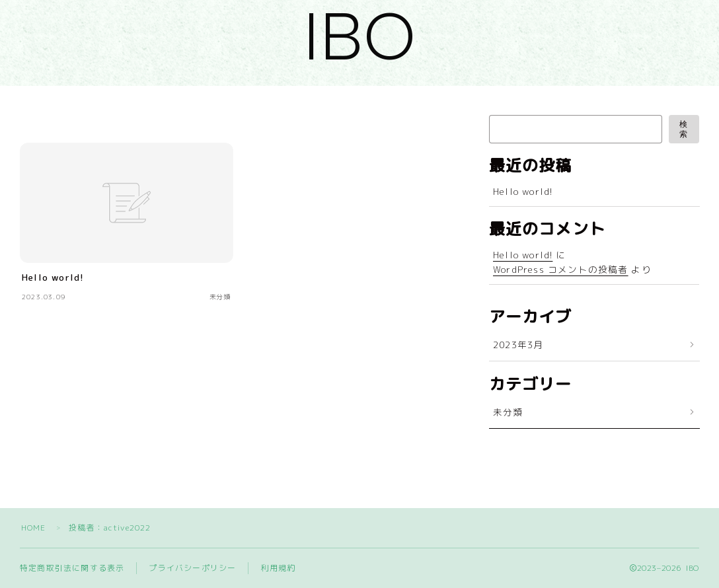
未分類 (508, 412)
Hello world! (523, 191)
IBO (359, 36)
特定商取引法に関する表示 (72, 568)
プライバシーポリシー (192, 568)
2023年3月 (518, 345)
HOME (34, 528)
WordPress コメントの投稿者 (561, 269)
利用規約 (278, 568)
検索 (684, 129)
